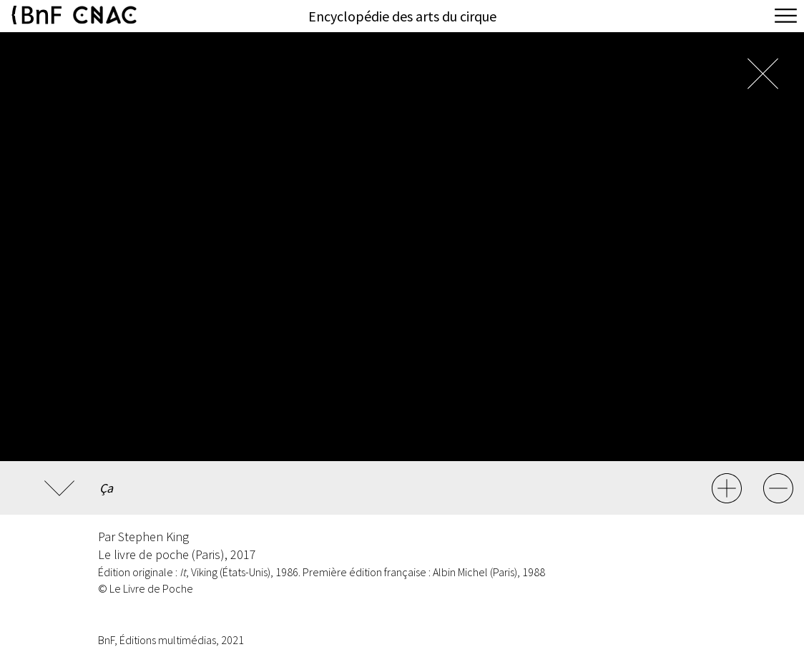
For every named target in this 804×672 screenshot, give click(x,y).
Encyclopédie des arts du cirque (402, 16)
